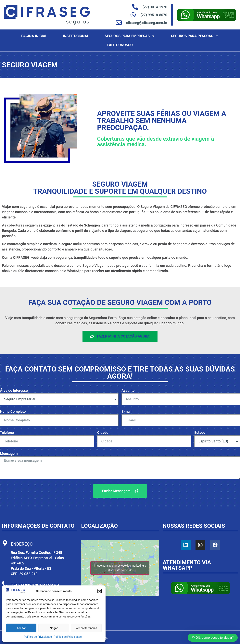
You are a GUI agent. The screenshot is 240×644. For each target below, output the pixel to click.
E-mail (126, 412)
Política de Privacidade (38, 637)
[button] (100, 591)
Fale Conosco (120, 45)
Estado (200, 433)
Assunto (128, 391)
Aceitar (21, 628)
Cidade (103, 433)
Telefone (7, 433)
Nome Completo (13, 412)
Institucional (76, 36)
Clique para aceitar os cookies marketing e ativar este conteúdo (120, 568)
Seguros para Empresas (130, 36)
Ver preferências (86, 628)
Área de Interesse (14, 391)
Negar (54, 628)
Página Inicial (34, 36)
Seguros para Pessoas (195, 36)
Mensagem (9, 454)
